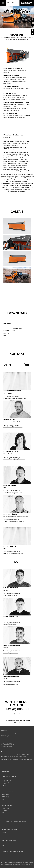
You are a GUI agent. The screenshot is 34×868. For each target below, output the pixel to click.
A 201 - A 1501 (5, 809)
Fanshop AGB (29, 864)
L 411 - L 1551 (5, 798)
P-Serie (4, 785)
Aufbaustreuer (7, 805)
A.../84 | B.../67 (6, 782)
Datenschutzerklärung (6, 864)
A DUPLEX (5, 811)
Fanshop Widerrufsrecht (19, 864)
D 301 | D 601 (5, 795)
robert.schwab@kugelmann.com (13, 554)
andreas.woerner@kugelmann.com (14, 522)
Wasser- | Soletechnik (9, 840)
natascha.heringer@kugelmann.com (14, 459)
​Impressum (17, 866)
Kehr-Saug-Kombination (10, 818)
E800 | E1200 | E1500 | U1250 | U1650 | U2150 (14, 822)
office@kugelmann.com (7, 746)
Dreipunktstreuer (8, 791)
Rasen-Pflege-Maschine (9, 829)
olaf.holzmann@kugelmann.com (13, 493)
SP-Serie (4, 784)
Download (6, 334)
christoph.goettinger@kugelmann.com (15, 398)
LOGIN (9, 3)
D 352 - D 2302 (6, 796)
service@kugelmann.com (11, 595)
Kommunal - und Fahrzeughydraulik (14, 852)
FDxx (3, 800)
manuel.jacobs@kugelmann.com (13, 427)
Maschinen (5, 772)
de (13, 3)
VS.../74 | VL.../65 (7, 780)
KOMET (4, 833)
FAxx (3, 812)
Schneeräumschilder (9, 777)
